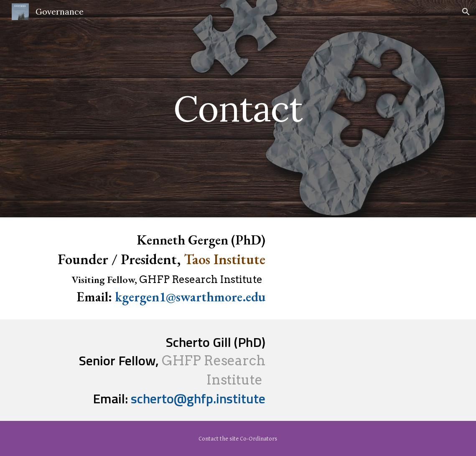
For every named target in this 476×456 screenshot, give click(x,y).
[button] (466, 12)
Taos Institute (225, 259)
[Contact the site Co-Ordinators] (238, 438)
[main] (238, 108)
